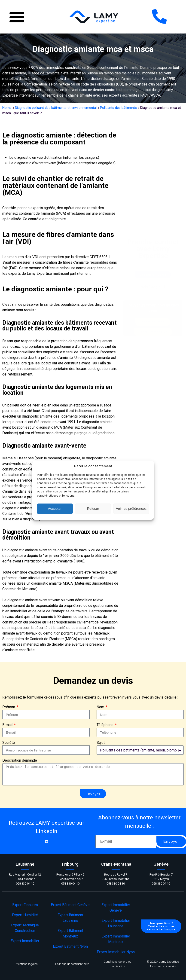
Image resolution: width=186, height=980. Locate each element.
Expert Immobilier (25, 941)
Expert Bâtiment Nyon (70, 946)
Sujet (101, 743)
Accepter (55, 508)
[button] (17, 17)
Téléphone (105, 725)
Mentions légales (27, 964)
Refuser (93, 508)
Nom (101, 707)
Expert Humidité (25, 915)
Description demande (20, 760)
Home (7, 108)
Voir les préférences (131, 508)
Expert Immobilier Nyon (116, 952)
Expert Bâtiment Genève (70, 905)
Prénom (9, 707)
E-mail (8, 725)
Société (9, 743)
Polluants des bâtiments (118, 108)
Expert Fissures (25, 905)
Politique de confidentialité (72, 964)
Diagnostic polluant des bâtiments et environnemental (56, 108)
